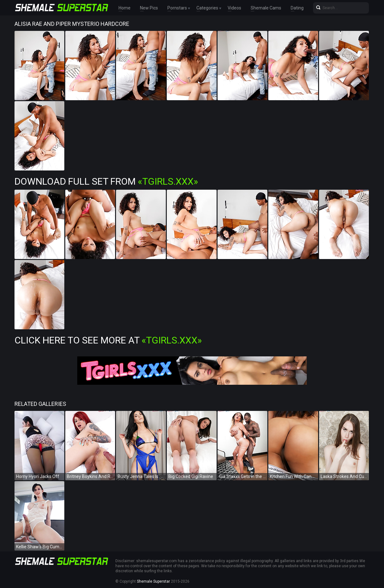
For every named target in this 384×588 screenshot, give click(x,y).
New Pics (149, 8)
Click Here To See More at (108, 340)
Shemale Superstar (153, 581)
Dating (297, 8)
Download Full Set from (106, 181)
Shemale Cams (266, 8)
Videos (234, 8)
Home (125, 8)
